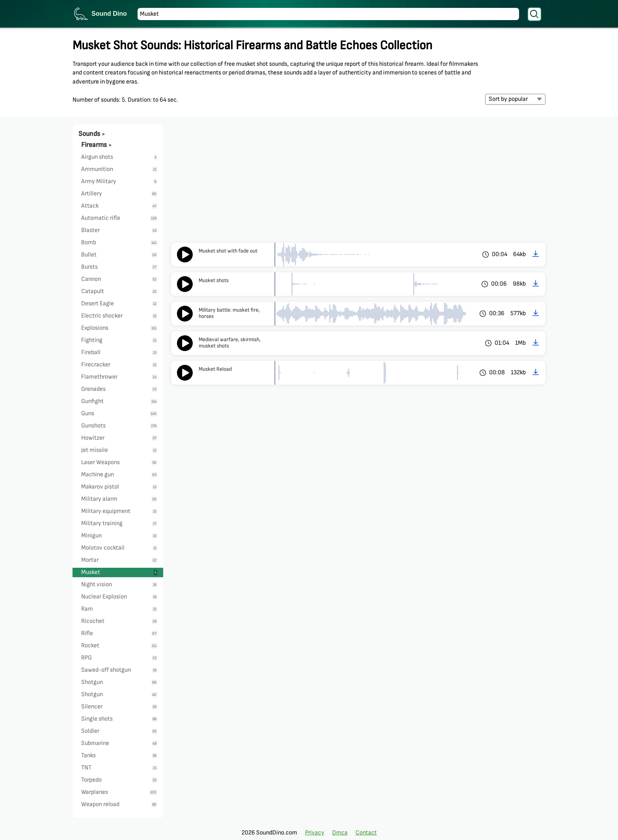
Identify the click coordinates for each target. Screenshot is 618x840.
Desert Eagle (119, 304)
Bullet (119, 255)
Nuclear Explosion (119, 597)
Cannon (119, 279)
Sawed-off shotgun (119, 670)
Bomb (119, 243)
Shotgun (119, 682)
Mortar (119, 560)
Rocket (119, 646)
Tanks (119, 755)
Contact (366, 833)
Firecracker (119, 365)
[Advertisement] (358, 184)
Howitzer (119, 438)
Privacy (315, 833)
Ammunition (119, 169)
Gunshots (119, 426)
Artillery (119, 194)
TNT (119, 768)
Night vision (119, 584)
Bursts (119, 267)
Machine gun (119, 475)
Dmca (340, 833)
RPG (119, 658)
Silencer (119, 707)
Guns (119, 413)
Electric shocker (119, 316)
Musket (119, 572)
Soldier (119, 731)
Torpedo (119, 780)
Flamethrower (119, 377)
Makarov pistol (119, 487)
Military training (119, 523)
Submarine (119, 743)
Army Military (119, 181)
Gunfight (119, 401)
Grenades (119, 389)
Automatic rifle (119, 218)
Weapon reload (119, 804)
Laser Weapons (119, 462)
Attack (119, 206)
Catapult (119, 291)
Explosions (119, 328)
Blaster (119, 230)
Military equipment (119, 511)
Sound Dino (109, 14)
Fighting (119, 340)
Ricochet (119, 621)
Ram (119, 609)
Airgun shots (119, 157)
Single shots (119, 719)
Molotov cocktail (119, 548)
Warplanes (119, 792)
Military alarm (119, 499)
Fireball (119, 352)
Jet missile (119, 450)
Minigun (119, 536)
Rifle (119, 633)
